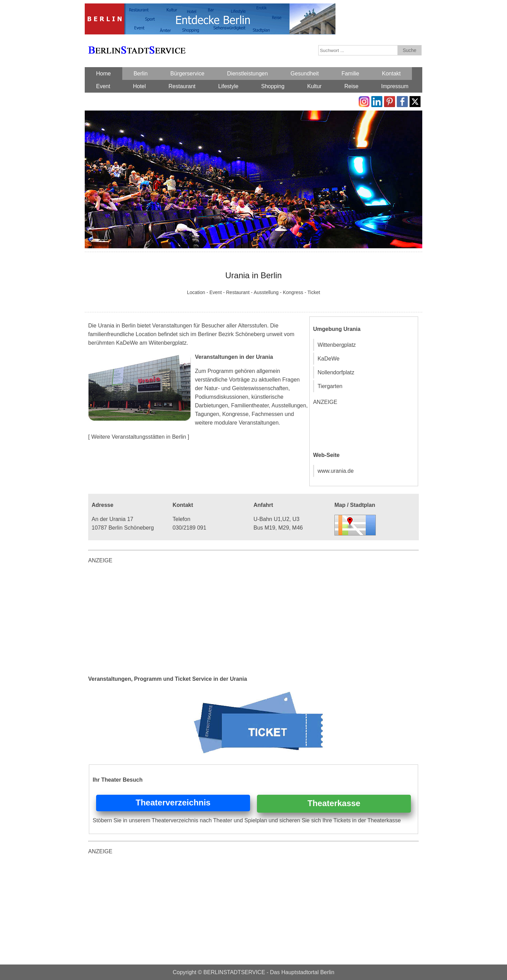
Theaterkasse (334, 803)
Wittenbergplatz (337, 345)
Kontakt (391, 74)
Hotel (139, 86)
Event (103, 86)
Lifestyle (229, 86)
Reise (351, 86)
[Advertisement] (365, 427)
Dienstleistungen (247, 74)
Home (104, 74)
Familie (350, 74)
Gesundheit (305, 74)
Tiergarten (330, 386)
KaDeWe (329, 359)
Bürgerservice (188, 74)
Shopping (273, 86)
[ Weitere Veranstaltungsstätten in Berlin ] (139, 437)
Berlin (141, 74)
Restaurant (182, 86)
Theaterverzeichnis (173, 802)
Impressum (395, 86)
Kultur (314, 86)
